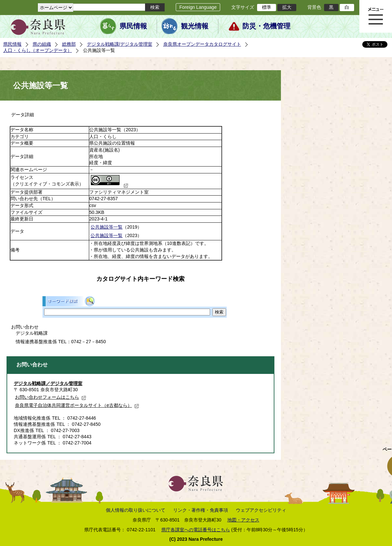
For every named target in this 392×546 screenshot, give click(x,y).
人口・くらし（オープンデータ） (38, 50)
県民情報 (133, 26)
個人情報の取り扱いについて (136, 510)
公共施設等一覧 (106, 227)
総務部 (69, 44)
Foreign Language (198, 7)
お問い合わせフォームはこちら (51, 397)
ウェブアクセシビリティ (261, 510)
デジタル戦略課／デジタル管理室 (48, 383)
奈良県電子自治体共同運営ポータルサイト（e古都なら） (77, 405)
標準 (267, 7)
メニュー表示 (376, 16)
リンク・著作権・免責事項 (201, 510)
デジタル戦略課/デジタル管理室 (120, 44)
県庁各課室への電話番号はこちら (196, 530)
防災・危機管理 (266, 26)
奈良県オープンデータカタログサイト (202, 44)
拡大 (287, 7)
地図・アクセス (243, 520)
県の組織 (42, 44)
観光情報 (195, 26)
